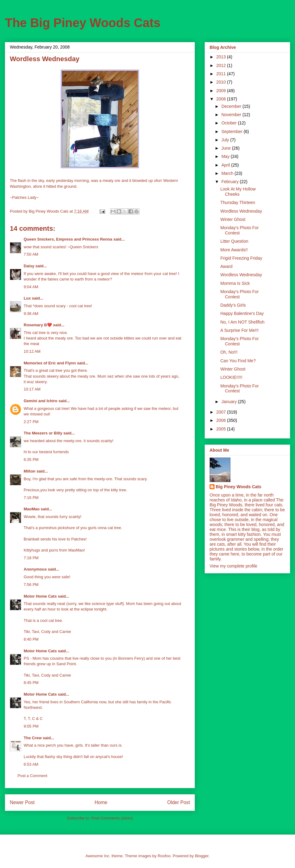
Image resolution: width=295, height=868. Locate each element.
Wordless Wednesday (241, 211)
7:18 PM (31, 558)
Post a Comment (32, 776)
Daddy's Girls (233, 305)
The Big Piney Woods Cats (83, 23)
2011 (222, 74)
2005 (222, 429)
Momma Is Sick (235, 283)
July (226, 140)
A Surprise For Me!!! (239, 330)
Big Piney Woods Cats (238, 487)
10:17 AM (32, 389)
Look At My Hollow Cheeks (238, 192)
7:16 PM (31, 498)
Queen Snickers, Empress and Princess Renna (68, 239)
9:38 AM (31, 314)
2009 (222, 91)
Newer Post (22, 802)
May (226, 156)
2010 (222, 82)
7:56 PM (31, 585)
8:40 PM (31, 639)
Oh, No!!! (229, 352)
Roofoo (164, 856)
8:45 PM (31, 683)
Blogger (202, 856)
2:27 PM (31, 422)
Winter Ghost (233, 219)
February (230, 182)
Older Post (179, 802)
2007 (222, 412)
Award (226, 266)
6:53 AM (31, 764)
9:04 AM (31, 287)
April (226, 165)
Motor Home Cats (40, 596)
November (232, 115)
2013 (222, 57)
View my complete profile (233, 566)
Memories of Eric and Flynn (50, 363)
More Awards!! (234, 250)
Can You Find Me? (238, 361)
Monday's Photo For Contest (240, 230)
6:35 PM (31, 460)
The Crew (33, 738)
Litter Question (234, 241)
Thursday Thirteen (238, 202)
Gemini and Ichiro (41, 401)
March (228, 173)
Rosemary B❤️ (38, 325)
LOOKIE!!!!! (231, 377)
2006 (222, 420)
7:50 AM (31, 254)
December (232, 106)
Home (101, 802)
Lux (27, 298)
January (230, 402)
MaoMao (32, 509)
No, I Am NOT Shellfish (242, 322)
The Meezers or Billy (43, 433)
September (232, 132)
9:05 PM (31, 726)
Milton (29, 471)
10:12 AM (32, 351)
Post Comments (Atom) (112, 818)
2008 (222, 99)
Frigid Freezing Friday (241, 258)
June (226, 148)
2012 (222, 65)
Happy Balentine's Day (242, 313)
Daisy (29, 266)
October (230, 123)
